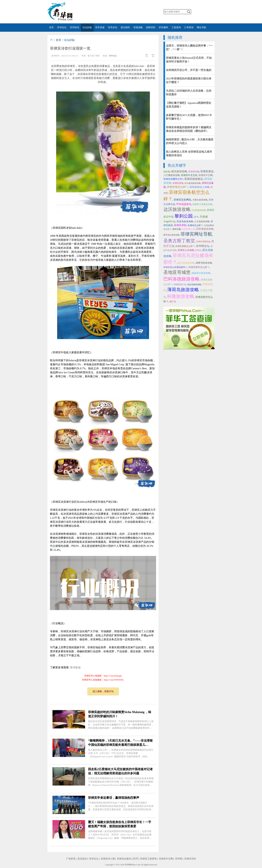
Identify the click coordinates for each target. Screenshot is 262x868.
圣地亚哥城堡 (177, 272)
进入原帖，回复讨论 (103, 691)
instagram (139, 12)
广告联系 (71, 859)
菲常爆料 (163, 27)
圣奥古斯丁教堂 (179, 241)
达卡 (196, 217)
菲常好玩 (113, 27)
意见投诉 (82, 859)
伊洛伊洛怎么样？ (178, 187)
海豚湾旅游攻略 (204, 263)
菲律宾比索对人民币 (127, 859)
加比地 (167, 172)
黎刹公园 (184, 216)
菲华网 (128, 865)
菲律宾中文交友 (189, 175)
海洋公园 (177, 229)
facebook (119, 12)
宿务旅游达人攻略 (200, 187)
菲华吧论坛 (203, 246)
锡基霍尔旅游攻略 (201, 273)
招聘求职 (151, 27)
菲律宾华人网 (108, 859)
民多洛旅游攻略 (185, 221)
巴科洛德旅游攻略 (181, 279)
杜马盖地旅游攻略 (193, 183)
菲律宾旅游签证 (194, 179)
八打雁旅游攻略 (172, 175)
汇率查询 (189, 27)
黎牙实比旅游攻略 (171, 235)
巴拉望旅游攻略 (199, 210)
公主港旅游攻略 (202, 221)
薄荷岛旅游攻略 (183, 290)
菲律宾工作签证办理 (202, 204)
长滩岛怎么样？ (195, 225)
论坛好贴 (87, 27)
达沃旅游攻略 (177, 209)
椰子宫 (173, 302)
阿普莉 (198, 250)
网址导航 (202, 27)
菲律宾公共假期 (186, 250)
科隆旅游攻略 (181, 296)
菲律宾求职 (180, 225)
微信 (106, 12)
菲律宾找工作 (180, 284)
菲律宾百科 (190, 859)
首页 (51, 27)
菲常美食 (100, 27)
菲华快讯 (75, 27)
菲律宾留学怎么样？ (199, 267)
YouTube (132, 12)
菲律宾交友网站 (182, 200)
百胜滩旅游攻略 (205, 229)
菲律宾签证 (207, 171)
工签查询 (176, 27)
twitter (126, 12)
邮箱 (146, 12)
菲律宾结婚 (194, 172)
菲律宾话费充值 (203, 242)
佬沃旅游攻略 (179, 171)
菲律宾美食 (178, 183)
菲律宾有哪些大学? (173, 179)
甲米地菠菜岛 (184, 204)
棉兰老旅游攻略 (186, 263)
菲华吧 (179, 859)
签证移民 (125, 27)
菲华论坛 (62, 27)
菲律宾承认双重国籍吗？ (175, 267)
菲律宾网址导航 (196, 234)
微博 (113, 12)
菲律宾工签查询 (148, 859)
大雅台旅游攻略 (200, 200)
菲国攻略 (138, 27)
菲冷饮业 (75, 667)
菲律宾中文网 (206, 175)
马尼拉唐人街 (188, 229)
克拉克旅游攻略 (194, 284)
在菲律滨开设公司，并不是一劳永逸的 (189, 70)
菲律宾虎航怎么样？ (185, 246)
